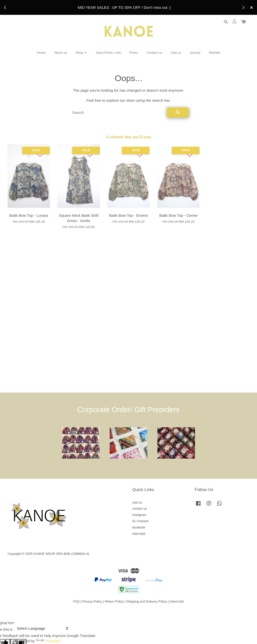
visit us (137, 502)
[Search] (117, 113)
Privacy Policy (92, 601)
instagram (139, 515)
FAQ (77, 601)
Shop (81, 53)
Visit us (176, 53)
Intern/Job (177, 601)
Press (134, 53)
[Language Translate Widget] (42, 628)
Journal (195, 53)
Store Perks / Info (108, 53)
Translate (48, 641)
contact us (140, 508)
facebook (139, 527)
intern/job (139, 534)
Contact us (154, 53)
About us (61, 53)
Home (41, 53)
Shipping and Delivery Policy (147, 601)
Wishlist (214, 53)
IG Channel (140, 521)
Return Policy (114, 601)
